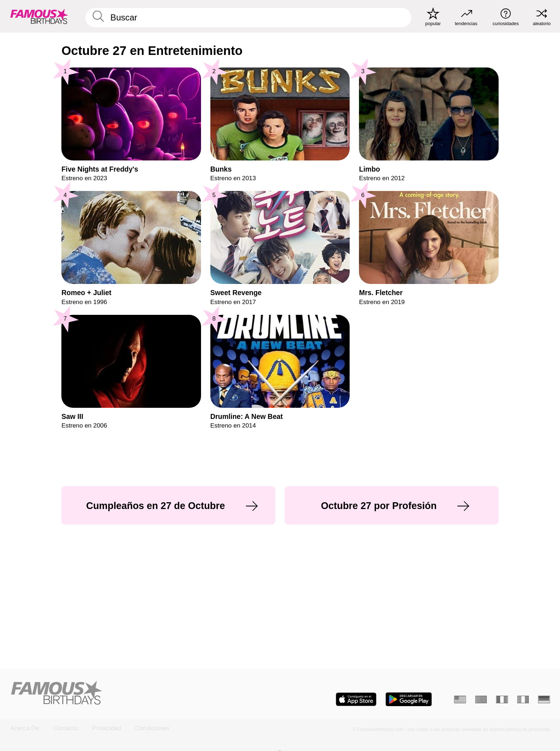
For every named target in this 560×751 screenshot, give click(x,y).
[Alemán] (544, 700)
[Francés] (502, 700)
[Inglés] (460, 700)
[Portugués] (481, 700)
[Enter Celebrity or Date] (248, 18)
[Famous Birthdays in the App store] (356, 699)
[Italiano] (523, 700)
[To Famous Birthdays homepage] (39, 16)
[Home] (143, 693)
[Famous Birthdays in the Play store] (409, 699)
